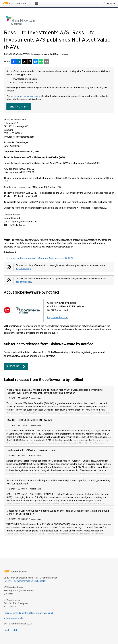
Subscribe (16, 366)
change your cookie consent (28, 96)
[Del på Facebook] (13, 62)
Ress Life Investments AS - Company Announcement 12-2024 (42, 258)
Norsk (7, 630)
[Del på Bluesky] (35, 62)
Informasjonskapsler (14, 618)
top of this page (24, 269)
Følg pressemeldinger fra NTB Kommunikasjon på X (29, 613)
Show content (19, 107)
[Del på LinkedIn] (19, 62)
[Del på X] (24, 62)
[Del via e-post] (46, 62)
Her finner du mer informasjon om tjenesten (25, 581)
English (14, 630)
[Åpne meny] (37, 4)
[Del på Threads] (30, 62)
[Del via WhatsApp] (41, 62)
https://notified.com (58, 317)
